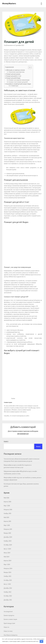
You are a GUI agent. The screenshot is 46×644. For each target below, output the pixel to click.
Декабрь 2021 (8, 600)
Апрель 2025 (7, 521)
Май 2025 (6, 517)
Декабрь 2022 (8, 588)
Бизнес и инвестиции (10, 619)
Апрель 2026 (7, 502)
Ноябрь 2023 (7, 576)
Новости (6, 627)
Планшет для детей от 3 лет (14, 76)
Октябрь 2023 (8, 580)
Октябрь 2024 (8, 545)
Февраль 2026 (8, 510)
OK (41, 641)
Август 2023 (7, 584)
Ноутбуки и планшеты (11, 635)
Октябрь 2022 (8, 596)
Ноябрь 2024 (7, 541)
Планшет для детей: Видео (13, 78)
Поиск (6, 442)
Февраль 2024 (8, 568)
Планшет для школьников (13, 74)
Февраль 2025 (8, 529)
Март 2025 (7, 525)
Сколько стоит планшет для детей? (18, 82)
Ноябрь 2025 (7, 513)
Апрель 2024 (7, 561)
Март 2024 (7, 564)
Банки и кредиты (9, 615)
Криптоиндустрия (9, 623)
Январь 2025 (7, 533)
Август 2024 (7, 549)
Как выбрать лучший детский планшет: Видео (19, 84)
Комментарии (15, 86)
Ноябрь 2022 (7, 592)
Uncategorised (8, 612)
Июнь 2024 (7, 553)
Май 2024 (6, 557)
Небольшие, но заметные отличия (15, 70)
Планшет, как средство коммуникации (19, 80)
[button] (29, 67)
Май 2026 (6, 498)
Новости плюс (8, 631)
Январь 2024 (7, 572)
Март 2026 (7, 506)
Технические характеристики (17, 72)
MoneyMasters (9, 3)
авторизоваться (23, 434)
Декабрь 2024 (8, 537)
